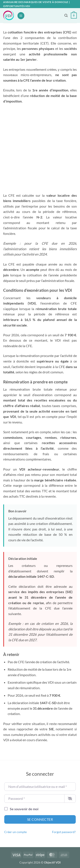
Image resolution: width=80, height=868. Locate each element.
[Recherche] (66, 16)
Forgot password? (64, 832)
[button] (21, 16)
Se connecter (40, 819)
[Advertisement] (40, 148)
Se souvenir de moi (24, 809)
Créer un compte (15, 832)
